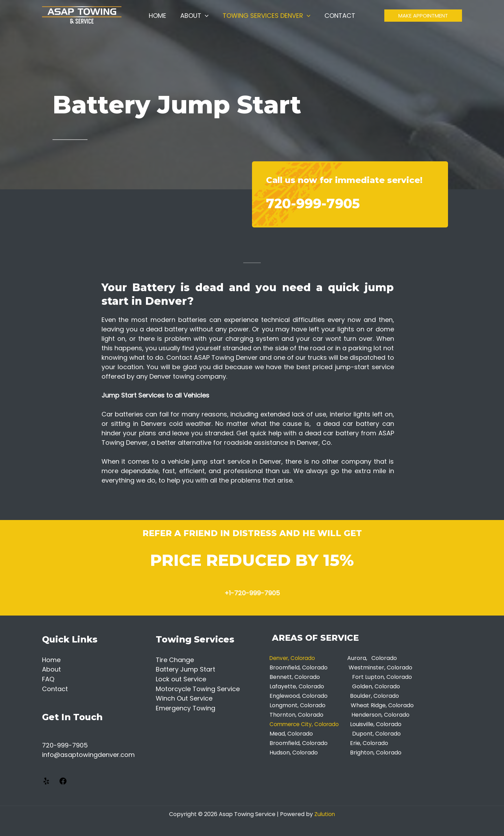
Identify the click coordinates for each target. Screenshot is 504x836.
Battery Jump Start (185, 669)
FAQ (48, 679)
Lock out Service (181, 679)
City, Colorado (323, 724)
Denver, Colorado (295, 658)
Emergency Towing (185, 707)
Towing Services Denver (266, 19)
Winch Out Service (184, 698)
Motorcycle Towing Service (198, 688)
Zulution (325, 813)
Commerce (286, 724)
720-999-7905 (328, 202)
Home (160, 19)
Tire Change (175, 660)
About (195, 19)
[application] (206, 19)
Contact (338, 19)
